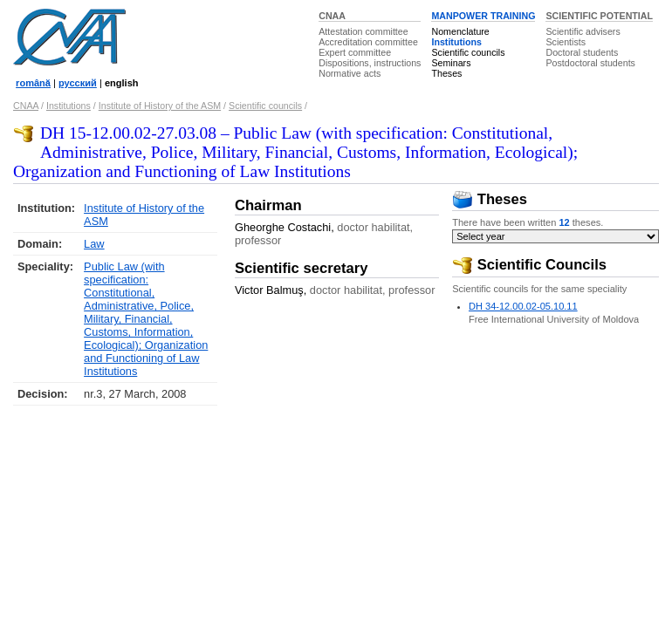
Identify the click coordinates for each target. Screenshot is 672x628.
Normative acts (350, 73)
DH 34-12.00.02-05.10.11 (523, 306)
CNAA (332, 16)
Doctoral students (582, 52)
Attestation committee (363, 31)
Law (94, 244)
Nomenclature (460, 31)
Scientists (566, 42)
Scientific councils (468, 52)
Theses (446, 73)
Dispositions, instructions (370, 63)
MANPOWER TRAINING (483, 16)
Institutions (456, 42)
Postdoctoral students (590, 63)
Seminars (451, 63)
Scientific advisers (583, 31)
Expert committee (355, 52)
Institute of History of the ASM (160, 106)
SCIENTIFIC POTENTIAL (599, 16)
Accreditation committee (368, 42)
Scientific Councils (529, 265)
